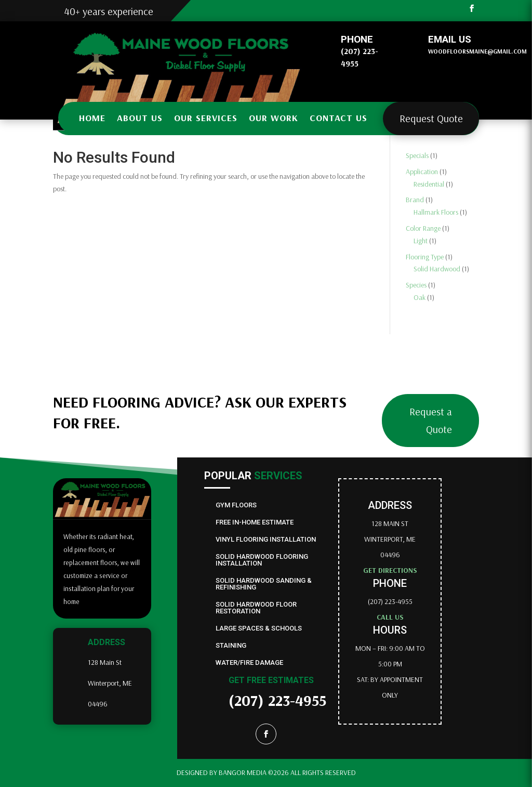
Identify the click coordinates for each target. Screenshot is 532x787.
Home (92, 118)
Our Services (206, 118)
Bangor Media (243, 772)
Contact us (338, 118)
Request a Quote (431, 420)
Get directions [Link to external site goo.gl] (390, 570)
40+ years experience (109, 11)
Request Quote (431, 118)
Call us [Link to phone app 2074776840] (390, 617)
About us (140, 118)
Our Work (274, 118)
